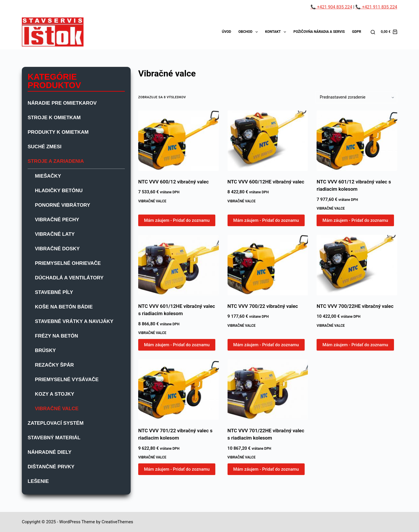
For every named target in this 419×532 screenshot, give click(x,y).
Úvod (227, 32)
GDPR (357, 32)
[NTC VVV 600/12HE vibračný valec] (268, 141)
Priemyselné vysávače (67, 380)
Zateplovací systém (56, 423)
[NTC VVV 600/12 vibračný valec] (179, 141)
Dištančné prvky (51, 467)
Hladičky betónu (59, 191)
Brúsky (45, 350)
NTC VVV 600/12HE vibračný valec (266, 182)
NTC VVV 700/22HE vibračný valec (355, 306)
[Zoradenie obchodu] (356, 97)
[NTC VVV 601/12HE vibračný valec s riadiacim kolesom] (179, 265)
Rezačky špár (54, 365)
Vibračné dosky (57, 249)
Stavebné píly (54, 292)
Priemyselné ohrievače (68, 263)
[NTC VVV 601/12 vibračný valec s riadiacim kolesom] (357, 141)
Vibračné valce (152, 201)
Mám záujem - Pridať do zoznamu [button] (177, 220)
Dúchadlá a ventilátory (69, 278)
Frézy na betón (56, 336)
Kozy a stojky (55, 394)
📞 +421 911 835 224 (376, 7)
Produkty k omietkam (58, 132)
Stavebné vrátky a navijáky (74, 321)
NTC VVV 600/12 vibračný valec (173, 182)
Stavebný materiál (54, 438)
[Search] (373, 32)
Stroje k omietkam (54, 118)
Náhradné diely (50, 452)
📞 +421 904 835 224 (331, 7)
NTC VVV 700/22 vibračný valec (263, 306)
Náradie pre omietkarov (62, 103)
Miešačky (48, 176)
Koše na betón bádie (64, 307)
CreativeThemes (117, 522)
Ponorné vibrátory (63, 205)
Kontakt (277, 32)
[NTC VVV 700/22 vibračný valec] (268, 265)
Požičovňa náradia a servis (319, 32)
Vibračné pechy (57, 220)
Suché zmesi (45, 147)
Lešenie (38, 481)
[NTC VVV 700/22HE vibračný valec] (357, 265)
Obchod (249, 32)
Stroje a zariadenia (56, 161)
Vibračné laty (55, 234)
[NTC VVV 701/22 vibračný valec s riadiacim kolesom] (179, 390)
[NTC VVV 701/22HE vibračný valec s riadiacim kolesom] (268, 390)
